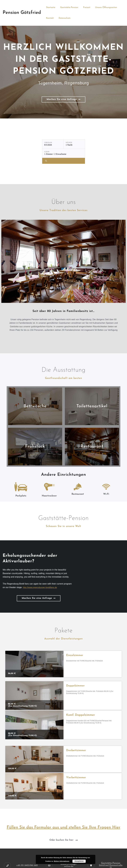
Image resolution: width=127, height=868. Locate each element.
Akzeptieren (79, 861)
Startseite (50, 7)
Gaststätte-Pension (68, 7)
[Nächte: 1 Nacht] (74, 144)
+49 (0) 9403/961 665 (27, 865)
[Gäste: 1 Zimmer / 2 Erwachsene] (64, 153)
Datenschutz (64, 18)
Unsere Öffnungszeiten (104, 7)
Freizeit (85, 7)
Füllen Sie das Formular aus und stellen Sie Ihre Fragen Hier (63, 828)
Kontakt (49, 18)
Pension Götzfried (22, 13)
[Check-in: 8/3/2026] (53, 144)
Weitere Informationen (62, 861)
